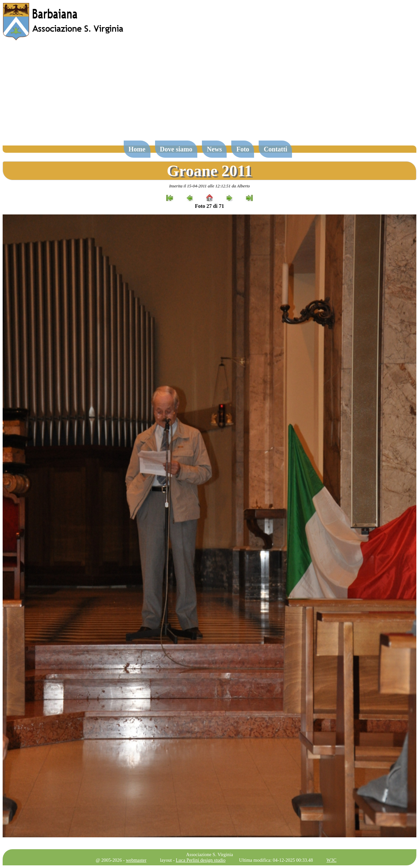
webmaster (136, 860)
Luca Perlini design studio (201, 860)
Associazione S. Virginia (209, 854)
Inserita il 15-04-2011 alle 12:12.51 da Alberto (210, 186)
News (214, 149)
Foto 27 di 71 (209, 206)
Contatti (275, 149)
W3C (331, 860)
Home (137, 149)
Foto (243, 149)
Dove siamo (176, 149)
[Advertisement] (209, 94)
